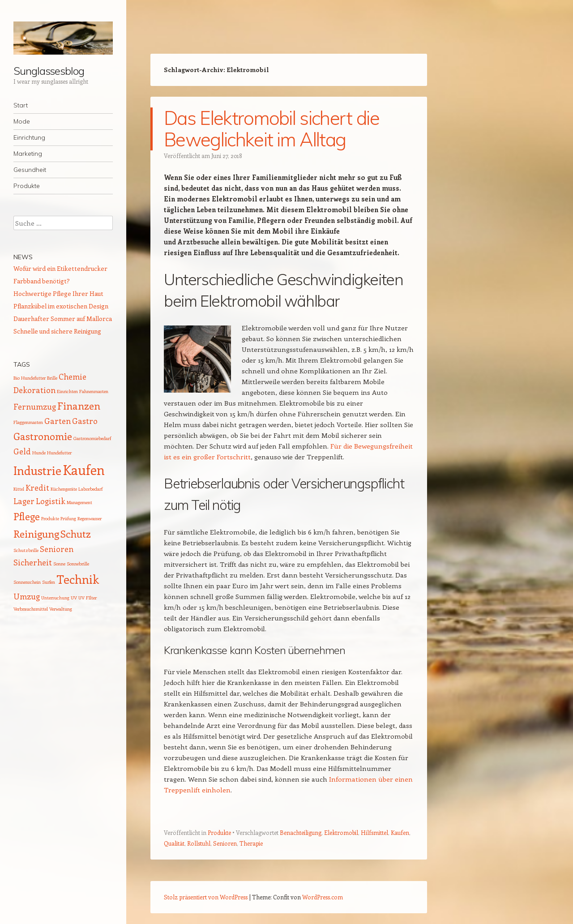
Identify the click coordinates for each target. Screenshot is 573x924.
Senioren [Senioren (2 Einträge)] (57, 549)
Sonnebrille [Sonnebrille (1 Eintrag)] (78, 564)
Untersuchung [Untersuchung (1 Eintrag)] (55, 598)
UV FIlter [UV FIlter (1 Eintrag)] (88, 598)
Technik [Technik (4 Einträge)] (78, 579)
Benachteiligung (301, 832)
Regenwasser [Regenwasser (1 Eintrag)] (90, 518)
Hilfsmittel (374, 832)
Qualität (174, 843)
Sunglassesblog (49, 71)
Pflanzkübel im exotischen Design (61, 306)
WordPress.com (323, 897)
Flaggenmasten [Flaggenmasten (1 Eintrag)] (28, 422)
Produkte (27, 186)
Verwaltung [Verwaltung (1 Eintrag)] (61, 609)
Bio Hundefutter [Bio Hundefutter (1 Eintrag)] (30, 378)
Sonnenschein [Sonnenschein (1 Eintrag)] (27, 582)
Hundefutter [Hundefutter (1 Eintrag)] (59, 453)
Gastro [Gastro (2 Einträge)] (85, 421)
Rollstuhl (199, 843)
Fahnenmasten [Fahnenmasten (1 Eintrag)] (94, 391)
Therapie (251, 843)
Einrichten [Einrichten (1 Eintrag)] (67, 391)
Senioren (225, 843)
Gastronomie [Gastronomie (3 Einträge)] (43, 436)
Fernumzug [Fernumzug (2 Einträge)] (35, 406)
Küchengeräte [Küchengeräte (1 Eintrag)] (64, 489)
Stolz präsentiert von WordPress (206, 897)
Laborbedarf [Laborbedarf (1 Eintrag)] (90, 489)
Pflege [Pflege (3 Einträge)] (27, 516)
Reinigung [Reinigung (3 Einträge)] (36, 534)
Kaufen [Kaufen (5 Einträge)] (84, 470)
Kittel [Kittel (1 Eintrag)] (19, 489)
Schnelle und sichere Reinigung (57, 331)
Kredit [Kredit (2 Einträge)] (37, 488)
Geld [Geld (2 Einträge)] (22, 451)
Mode (22, 121)
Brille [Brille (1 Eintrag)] (52, 378)
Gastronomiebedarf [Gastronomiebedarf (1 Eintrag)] (92, 438)
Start (21, 105)
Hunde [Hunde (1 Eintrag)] (39, 453)
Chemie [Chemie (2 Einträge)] (73, 376)
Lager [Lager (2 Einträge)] (24, 501)
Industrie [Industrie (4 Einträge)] (37, 470)
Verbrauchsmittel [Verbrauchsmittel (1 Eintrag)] (31, 609)
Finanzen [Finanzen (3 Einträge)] (79, 406)
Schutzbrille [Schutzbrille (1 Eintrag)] (26, 550)
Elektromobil (341, 832)
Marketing (28, 154)
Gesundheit (30, 170)
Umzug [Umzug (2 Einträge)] (27, 596)
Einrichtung (29, 137)
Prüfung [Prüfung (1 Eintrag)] (68, 518)
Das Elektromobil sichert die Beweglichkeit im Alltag (272, 129)
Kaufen (400, 832)
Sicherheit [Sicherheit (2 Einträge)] (33, 562)
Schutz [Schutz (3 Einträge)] (76, 534)
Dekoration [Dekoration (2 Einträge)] (34, 390)
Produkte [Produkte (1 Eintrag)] (50, 518)
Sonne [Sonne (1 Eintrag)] (59, 564)
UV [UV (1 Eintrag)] (74, 598)
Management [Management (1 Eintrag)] (79, 502)
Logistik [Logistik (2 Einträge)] (51, 501)
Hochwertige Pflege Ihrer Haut (58, 293)
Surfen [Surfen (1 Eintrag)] (49, 582)
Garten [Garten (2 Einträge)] (58, 421)
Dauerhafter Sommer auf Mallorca (63, 319)
